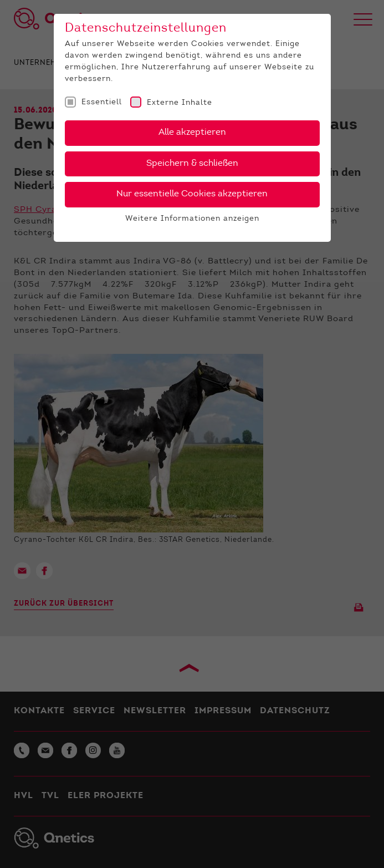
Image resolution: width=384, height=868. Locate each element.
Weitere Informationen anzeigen (192, 219)
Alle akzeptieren (192, 133)
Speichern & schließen (192, 164)
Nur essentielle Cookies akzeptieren (192, 194)
